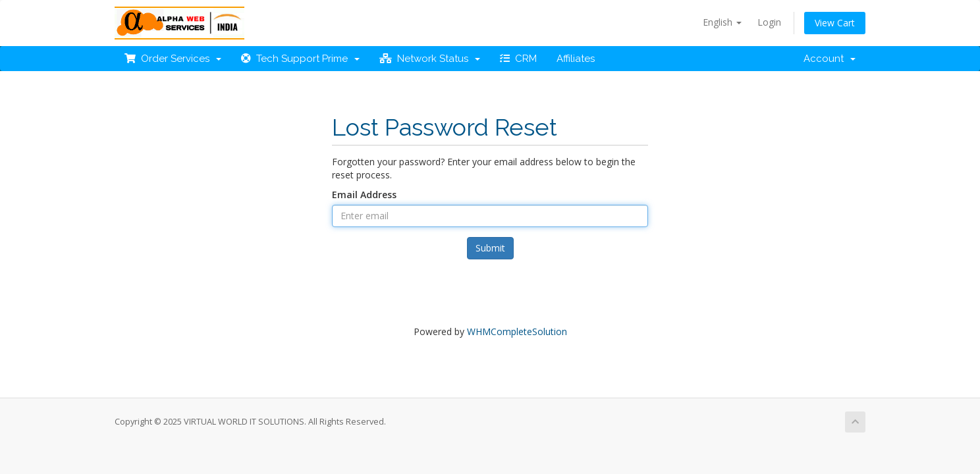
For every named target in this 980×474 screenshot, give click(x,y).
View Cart (835, 23)
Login (769, 22)
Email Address (364, 195)
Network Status (430, 59)
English (722, 22)
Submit (490, 248)
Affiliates (576, 59)
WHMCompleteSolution (517, 331)
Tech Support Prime (300, 59)
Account (830, 59)
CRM (518, 59)
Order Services (173, 59)
